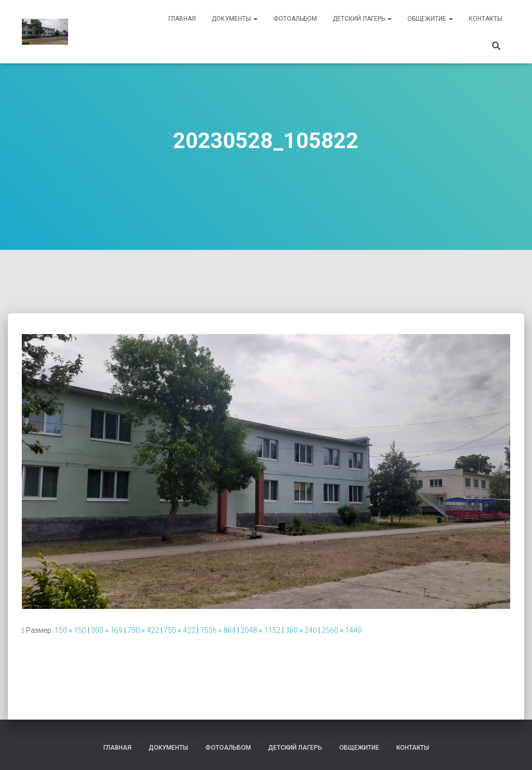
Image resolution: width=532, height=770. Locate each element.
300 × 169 (107, 630)
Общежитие (430, 19)
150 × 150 (70, 630)
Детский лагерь (362, 19)
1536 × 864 (218, 630)
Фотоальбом (295, 19)
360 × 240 (301, 630)
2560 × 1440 (342, 630)
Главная (182, 19)
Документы (235, 19)
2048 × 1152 (261, 630)
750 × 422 (143, 630)
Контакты (486, 19)
